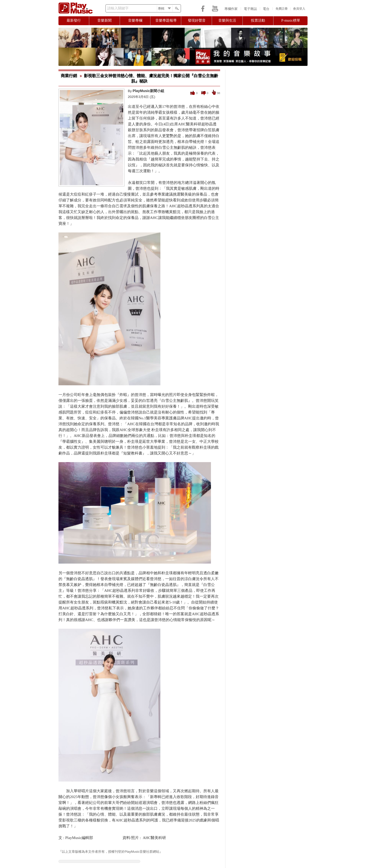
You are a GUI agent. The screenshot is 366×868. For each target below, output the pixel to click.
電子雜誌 (250, 9)
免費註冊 (282, 9)
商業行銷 (69, 76)
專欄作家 (231, 9)
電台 (266, 9)
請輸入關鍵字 (118, 8)
